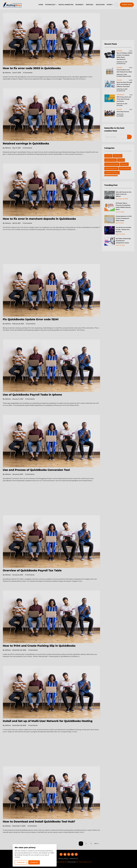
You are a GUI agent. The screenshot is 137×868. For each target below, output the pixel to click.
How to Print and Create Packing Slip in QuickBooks (39, 646)
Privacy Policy (63, 859)
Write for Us (74, 859)
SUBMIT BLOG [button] (127, 5)
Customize (100, 862)
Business (108, 156)
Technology (118, 156)
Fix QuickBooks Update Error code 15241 (31, 319)
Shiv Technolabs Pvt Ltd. (84, 862)
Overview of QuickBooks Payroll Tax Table (32, 570)
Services (121, 160)
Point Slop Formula (123, 112)
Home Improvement (112, 164)
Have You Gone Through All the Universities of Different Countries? (124, 84)
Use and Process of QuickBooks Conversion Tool (36, 470)
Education (124, 164)
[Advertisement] (51, 251)
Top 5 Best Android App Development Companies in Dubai (123, 241)
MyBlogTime (63, 862)
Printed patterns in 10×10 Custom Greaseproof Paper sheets (124, 218)
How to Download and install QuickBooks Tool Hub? (39, 822)
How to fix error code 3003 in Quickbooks (32, 68)
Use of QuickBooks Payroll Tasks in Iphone (32, 395)
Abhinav (7, 73)
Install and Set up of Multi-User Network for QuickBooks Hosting (48, 721)
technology (120, 95)
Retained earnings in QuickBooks (26, 143)
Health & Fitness (111, 160)
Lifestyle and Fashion (112, 173)
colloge (119, 80)
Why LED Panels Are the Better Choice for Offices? (124, 194)
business (119, 51)
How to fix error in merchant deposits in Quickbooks (39, 219)
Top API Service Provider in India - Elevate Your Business (124, 230)
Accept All (113, 862)
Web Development (111, 168)
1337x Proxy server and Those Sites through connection (124, 99)
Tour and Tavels (125, 168)
